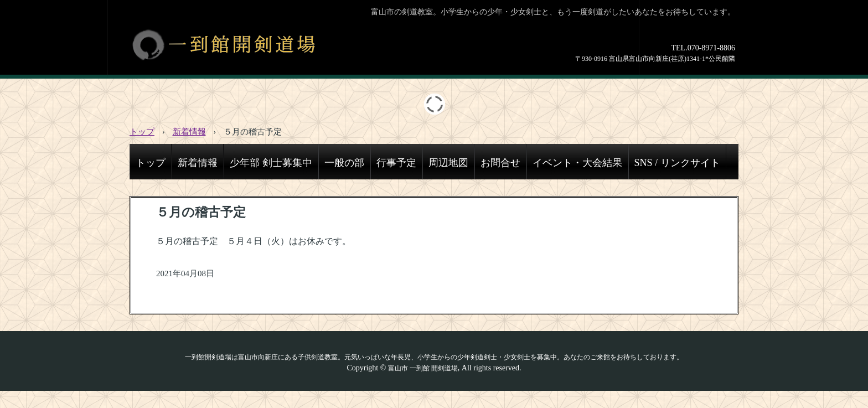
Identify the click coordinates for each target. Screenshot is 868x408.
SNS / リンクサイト (677, 163)
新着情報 (198, 163)
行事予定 (396, 163)
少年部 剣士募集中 (271, 163)
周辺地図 (448, 163)
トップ (151, 163)
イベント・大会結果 (577, 163)
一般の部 (344, 163)
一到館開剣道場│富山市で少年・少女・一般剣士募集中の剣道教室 (251, 44)
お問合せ (500, 163)
